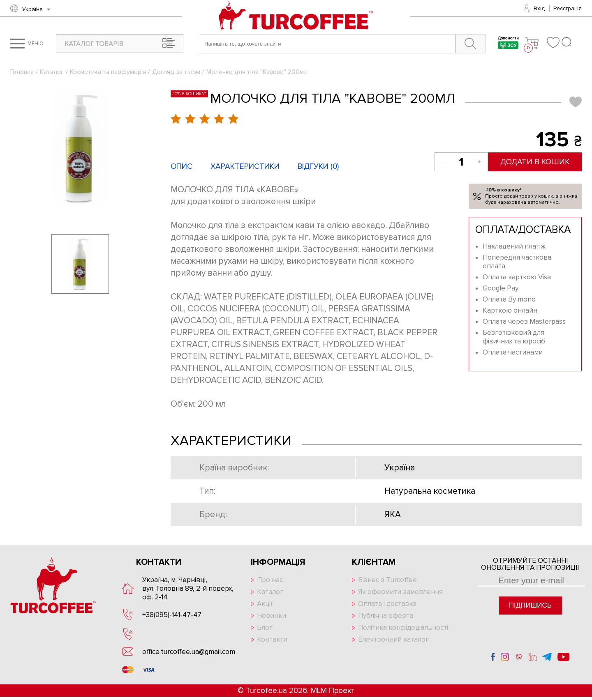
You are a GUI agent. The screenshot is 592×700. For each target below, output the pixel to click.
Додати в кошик (535, 162)
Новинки (272, 616)
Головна (22, 72)
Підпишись (530, 605)
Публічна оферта (386, 616)
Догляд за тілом (176, 72)
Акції (265, 604)
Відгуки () (318, 167)
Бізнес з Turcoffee (387, 580)
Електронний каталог (393, 639)
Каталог (52, 72)
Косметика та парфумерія (108, 72)
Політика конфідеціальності (403, 627)
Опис (182, 167)
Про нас (270, 580)
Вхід (539, 8)
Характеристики (245, 167)
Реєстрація (568, 8)
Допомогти (508, 44)
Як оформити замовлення (400, 592)
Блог (265, 627)
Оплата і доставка (387, 604)
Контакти (272, 639)
